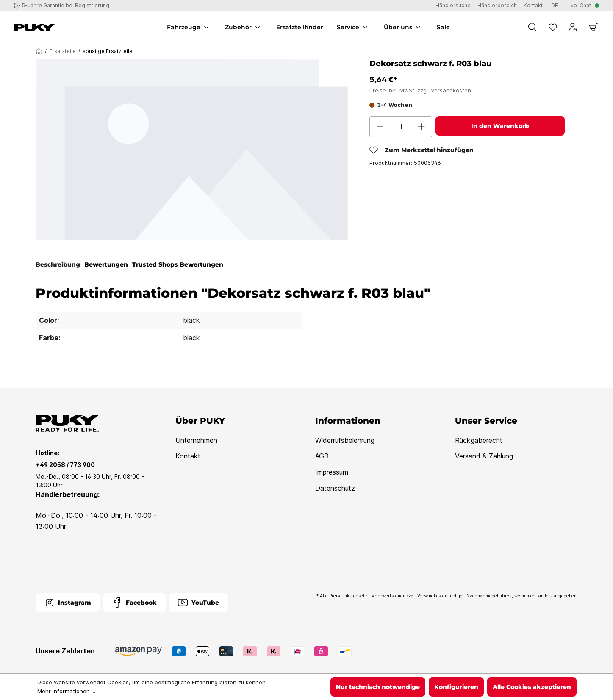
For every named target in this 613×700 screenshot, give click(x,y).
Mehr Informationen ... (66, 691)
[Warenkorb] (594, 27)
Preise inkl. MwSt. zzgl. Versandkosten (420, 90)
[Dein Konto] (573, 27)
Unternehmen (196, 440)
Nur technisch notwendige (378, 687)
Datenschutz (335, 488)
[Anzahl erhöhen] (422, 127)
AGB (322, 456)
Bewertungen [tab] (106, 264)
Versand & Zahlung (484, 456)
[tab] (58, 265)
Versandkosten (432, 596)
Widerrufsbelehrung (345, 440)
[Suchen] (533, 27)
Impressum (332, 472)
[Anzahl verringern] (380, 127)
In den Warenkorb (500, 126)
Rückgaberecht (479, 440)
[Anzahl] (401, 127)
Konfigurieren (456, 687)
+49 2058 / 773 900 (65, 465)
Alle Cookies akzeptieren (532, 687)
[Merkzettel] (553, 27)
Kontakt (188, 456)
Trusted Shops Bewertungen (178, 264)
